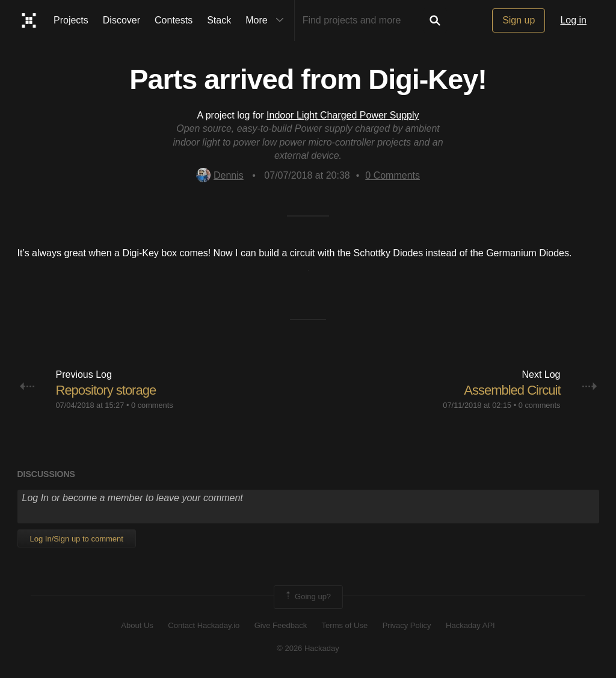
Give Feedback (281, 625)
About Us (137, 625)
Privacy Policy (407, 625)
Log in (573, 20)
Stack (219, 20)
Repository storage (106, 390)
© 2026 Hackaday (308, 648)
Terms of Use (345, 625)
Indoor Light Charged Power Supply (343, 115)
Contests (174, 20)
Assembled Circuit (512, 390)
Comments (393, 175)
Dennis (220, 175)
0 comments (152, 405)
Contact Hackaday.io (204, 625)
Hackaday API (470, 625)
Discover (122, 20)
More (267, 20)
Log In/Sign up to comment (77, 539)
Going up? (307, 597)
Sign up (519, 20)
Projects (71, 20)
